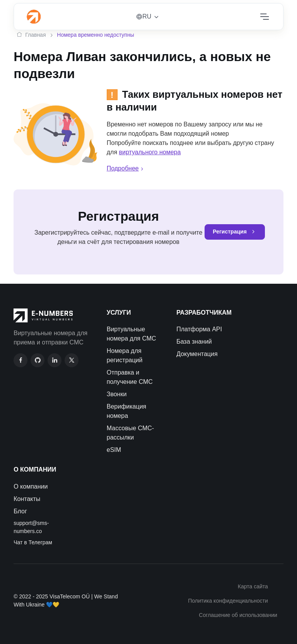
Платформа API (199, 329)
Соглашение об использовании (238, 615)
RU (144, 16)
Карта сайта (253, 586)
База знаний (194, 342)
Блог (20, 511)
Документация (197, 354)
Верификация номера (127, 411)
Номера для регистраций (125, 355)
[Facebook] (20, 360)
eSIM (114, 450)
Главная (31, 35)
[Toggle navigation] (264, 17)
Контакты (27, 499)
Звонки (117, 394)
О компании (31, 486)
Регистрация (235, 232)
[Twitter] (72, 360)
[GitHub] (38, 360)
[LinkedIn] (55, 360)
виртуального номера (150, 152)
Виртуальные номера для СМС (131, 334)
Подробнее (126, 168)
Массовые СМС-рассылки (130, 433)
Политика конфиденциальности (228, 601)
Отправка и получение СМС (130, 377)
